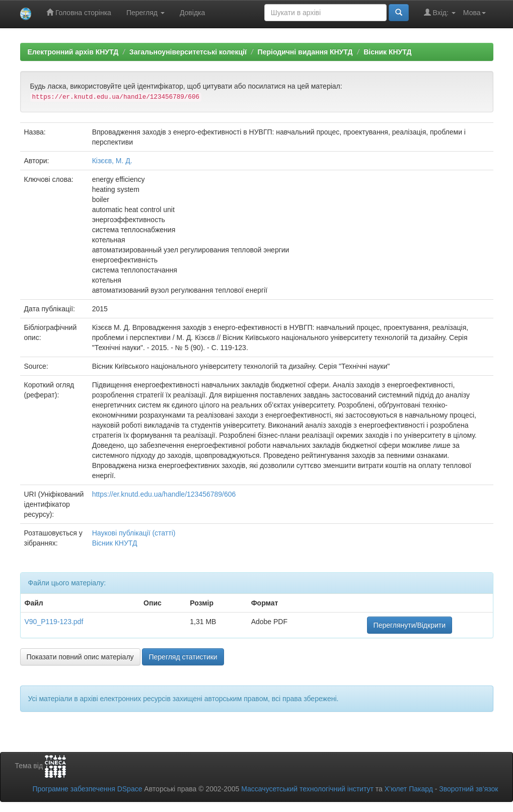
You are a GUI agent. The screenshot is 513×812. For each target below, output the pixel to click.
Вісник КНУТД (387, 52)
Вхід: (440, 12)
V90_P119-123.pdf (54, 622)
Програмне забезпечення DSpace (87, 789)
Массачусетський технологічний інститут (307, 789)
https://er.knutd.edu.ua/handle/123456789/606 (164, 494)
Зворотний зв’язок (468, 789)
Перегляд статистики (183, 657)
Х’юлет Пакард (409, 789)
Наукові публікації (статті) (134, 533)
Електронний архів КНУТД (73, 52)
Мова (474, 13)
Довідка (192, 13)
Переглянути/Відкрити (410, 625)
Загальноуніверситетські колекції (188, 52)
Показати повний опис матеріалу (80, 657)
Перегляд (145, 13)
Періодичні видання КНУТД (305, 52)
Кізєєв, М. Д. (112, 161)
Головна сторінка (79, 12)
